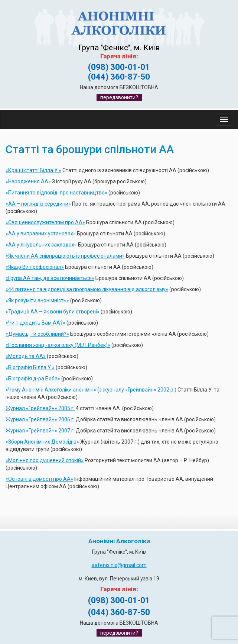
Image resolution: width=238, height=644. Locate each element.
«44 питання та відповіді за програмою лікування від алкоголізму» (87, 289)
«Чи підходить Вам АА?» (35, 323)
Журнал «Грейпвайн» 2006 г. (40, 419)
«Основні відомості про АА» (39, 479)
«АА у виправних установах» (41, 234)
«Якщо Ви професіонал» (35, 267)
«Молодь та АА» (26, 356)
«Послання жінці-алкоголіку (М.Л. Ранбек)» (58, 345)
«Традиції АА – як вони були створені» (53, 312)
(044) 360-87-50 (119, 77)
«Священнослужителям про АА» (45, 222)
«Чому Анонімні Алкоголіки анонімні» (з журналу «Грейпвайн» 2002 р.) (91, 390)
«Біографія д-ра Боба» (33, 379)
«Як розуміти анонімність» (37, 300)
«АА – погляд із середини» (38, 204)
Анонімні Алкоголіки (119, 541)
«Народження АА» (28, 181)
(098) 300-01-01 (119, 67)
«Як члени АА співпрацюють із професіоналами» (65, 256)
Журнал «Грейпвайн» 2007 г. (40, 431)
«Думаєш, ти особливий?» (37, 334)
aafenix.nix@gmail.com (119, 565)
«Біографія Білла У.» (30, 367)
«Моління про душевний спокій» (45, 460)
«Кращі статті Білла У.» (33, 170)
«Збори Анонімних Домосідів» (42, 442)
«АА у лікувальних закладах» (41, 245)
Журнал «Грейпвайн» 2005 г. (40, 408)
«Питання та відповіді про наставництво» (56, 193)
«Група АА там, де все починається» (50, 278)
